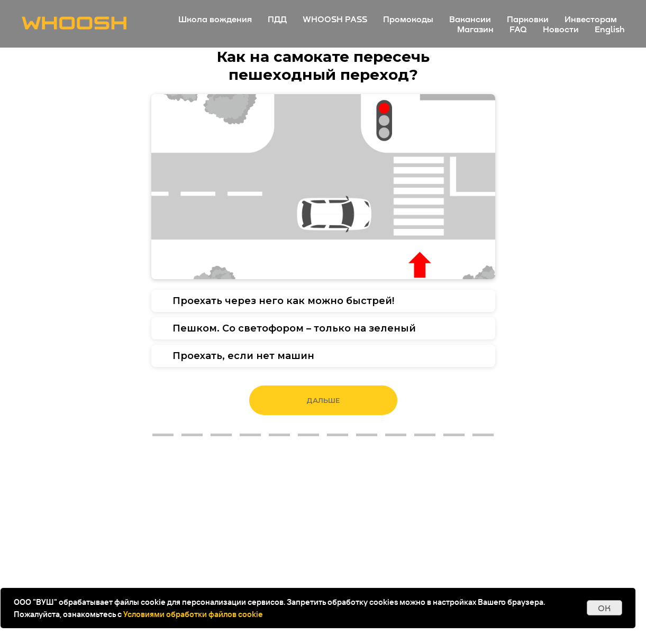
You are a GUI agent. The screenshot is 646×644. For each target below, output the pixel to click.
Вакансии (470, 19)
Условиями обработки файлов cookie (193, 614)
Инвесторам (591, 19)
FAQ (518, 29)
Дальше (323, 400)
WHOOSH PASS (335, 19)
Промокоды (408, 19)
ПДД (277, 19)
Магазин (475, 29)
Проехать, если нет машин (243, 356)
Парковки (528, 19)
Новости (561, 29)
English (610, 29)
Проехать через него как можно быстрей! (283, 301)
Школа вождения (215, 19)
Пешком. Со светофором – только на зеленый (294, 328)
